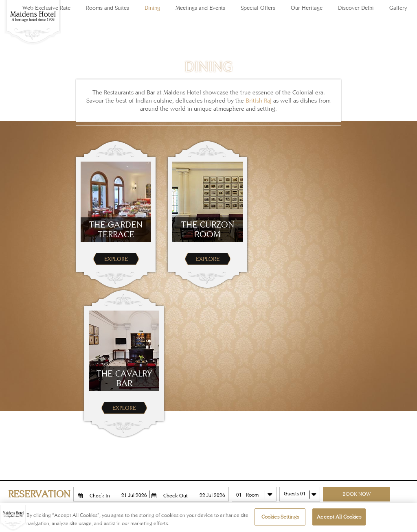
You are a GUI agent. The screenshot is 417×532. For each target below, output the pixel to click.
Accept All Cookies (339, 517)
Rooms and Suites (108, 8)
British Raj (259, 100)
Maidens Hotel (33, 28)
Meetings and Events (200, 8)
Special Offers (258, 8)
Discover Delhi (356, 8)
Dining (152, 8)
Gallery (398, 8)
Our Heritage (307, 8)
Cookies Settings (280, 517)
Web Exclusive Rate (46, 8)
